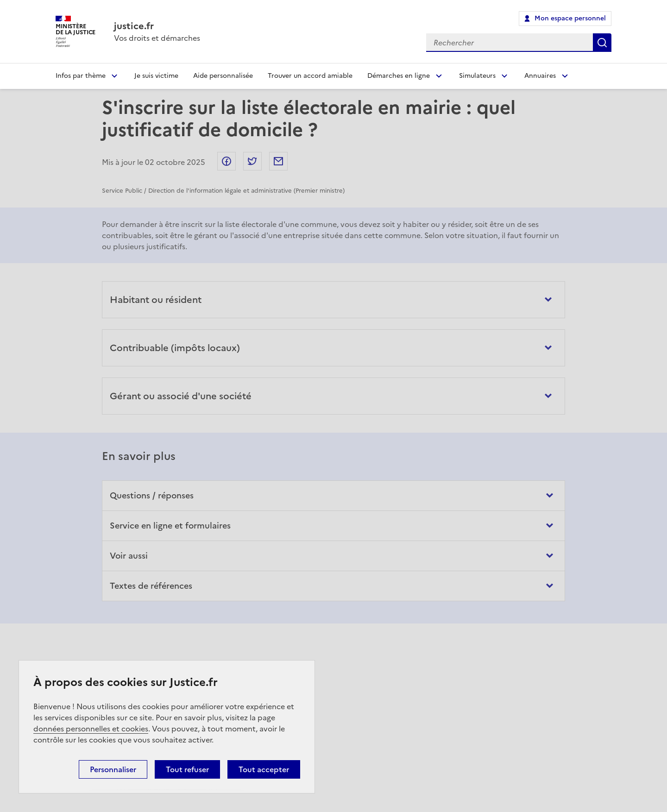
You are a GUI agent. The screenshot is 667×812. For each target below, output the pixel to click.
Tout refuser (187, 769)
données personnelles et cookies (91, 729)
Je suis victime (156, 76)
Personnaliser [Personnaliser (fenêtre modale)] (113, 769)
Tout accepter (264, 769)
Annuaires (540, 76)
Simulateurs (477, 76)
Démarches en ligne (399, 76)
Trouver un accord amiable (310, 76)
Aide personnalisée (223, 76)
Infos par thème (81, 76)
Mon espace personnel (570, 18)
